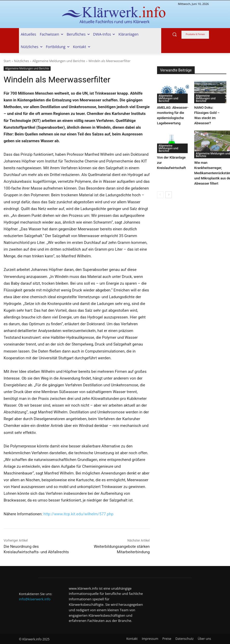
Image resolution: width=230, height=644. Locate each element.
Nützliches (22, 61)
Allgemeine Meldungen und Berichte (59, 61)
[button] (175, 34)
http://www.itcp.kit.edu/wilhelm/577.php (78, 514)
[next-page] (169, 195)
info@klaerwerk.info (35, 599)
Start (7, 61)
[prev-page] (160, 195)
